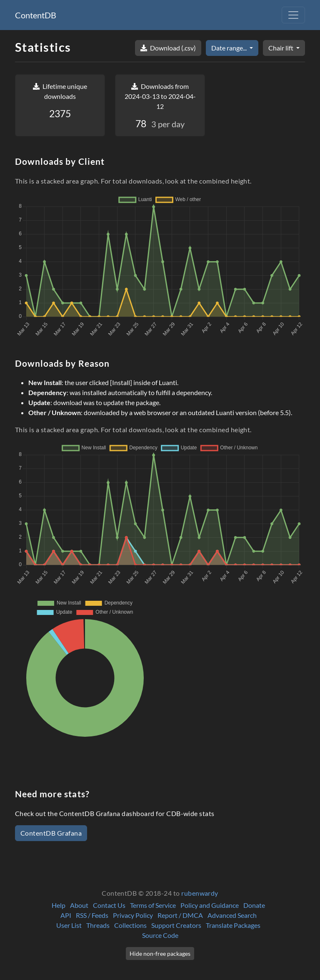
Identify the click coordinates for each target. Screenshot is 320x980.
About (79, 905)
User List (69, 925)
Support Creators (176, 925)
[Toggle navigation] (293, 15)
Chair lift (281, 48)
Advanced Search (232, 915)
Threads (98, 925)
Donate (254, 905)
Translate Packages (233, 925)
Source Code (160, 935)
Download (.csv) (168, 48)
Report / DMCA (180, 915)
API (66, 915)
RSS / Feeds (92, 915)
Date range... (230, 48)
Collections (130, 925)
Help (59, 905)
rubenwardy (200, 893)
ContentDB (36, 15)
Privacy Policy (133, 915)
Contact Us (109, 905)
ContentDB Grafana (51, 833)
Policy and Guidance (210, 905)
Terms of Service (153, 905)
